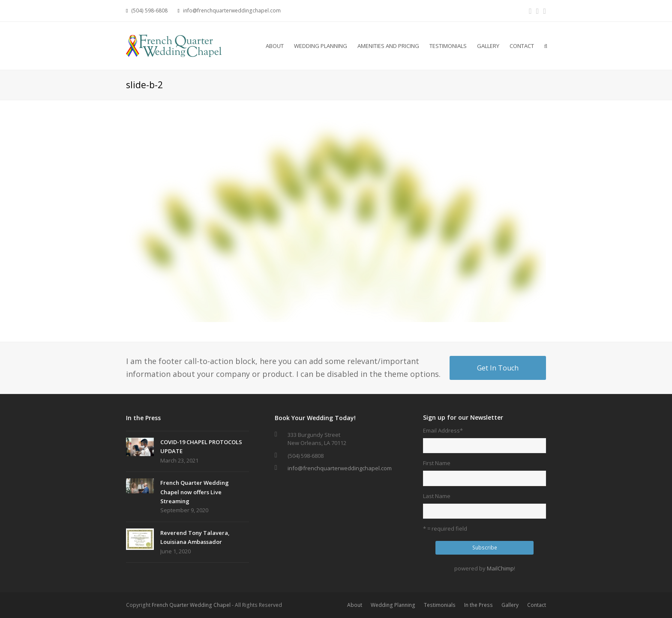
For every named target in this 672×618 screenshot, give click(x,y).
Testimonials (440, 605)
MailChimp (500, 568)
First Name (437, 463)
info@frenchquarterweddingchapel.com (340, 468)
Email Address (443, 430)
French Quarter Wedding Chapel (191, 605)
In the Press (478, 605)
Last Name (437, 496)
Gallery (510, 605)
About (355, 605)
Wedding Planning (393, 605)
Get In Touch (498, 368)
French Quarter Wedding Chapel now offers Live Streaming (195, 492)
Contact (537, 605)
